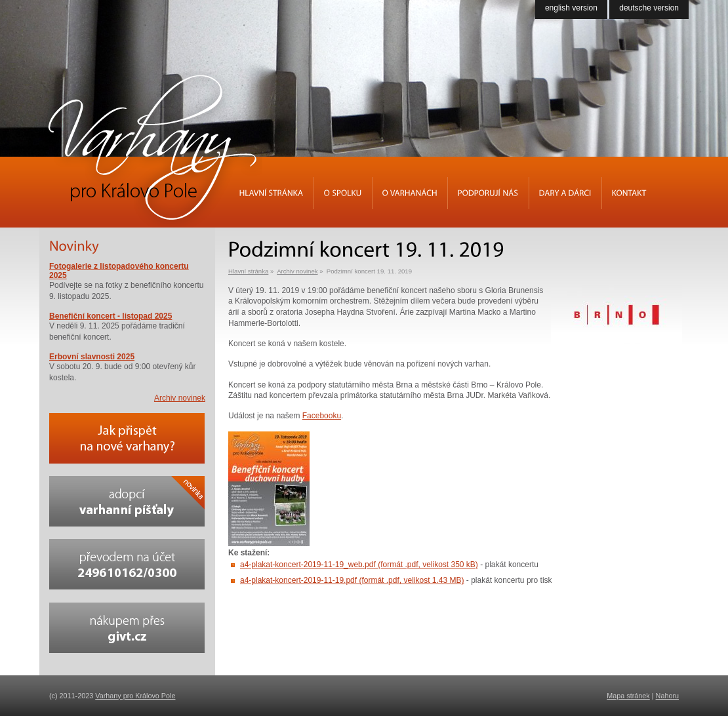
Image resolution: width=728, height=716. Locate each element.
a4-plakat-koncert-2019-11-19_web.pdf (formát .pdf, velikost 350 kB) (359, 565)
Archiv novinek (297, 271)
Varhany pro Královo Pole (135, 696)
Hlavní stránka (248, 271)
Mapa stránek (628, 696)
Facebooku (322, 416)
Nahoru (667, 696)
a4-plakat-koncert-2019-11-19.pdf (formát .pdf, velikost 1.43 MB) (352, 580)
